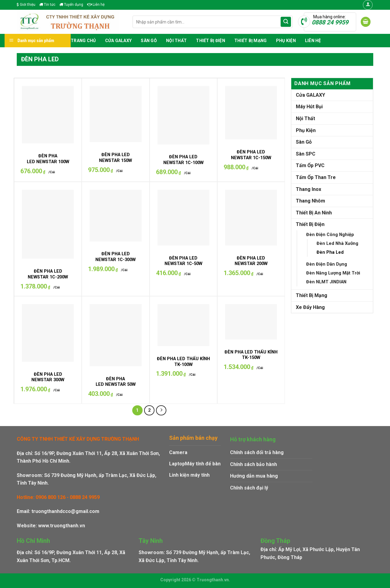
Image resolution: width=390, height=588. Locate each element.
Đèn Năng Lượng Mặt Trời (333, 273)
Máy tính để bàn (203, 464)
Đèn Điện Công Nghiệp (330, 235)
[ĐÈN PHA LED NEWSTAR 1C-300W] (115, 215)
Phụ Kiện (286, 41)
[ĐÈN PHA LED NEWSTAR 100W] (48, 115)
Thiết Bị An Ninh (314, 213)
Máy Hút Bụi (309, 107)
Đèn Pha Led (330, 252)
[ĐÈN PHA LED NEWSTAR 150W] (115, 114)
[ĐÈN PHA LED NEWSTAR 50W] (115, 335)
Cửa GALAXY (119, 41)
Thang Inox (308, 189)
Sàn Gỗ (149, 41)
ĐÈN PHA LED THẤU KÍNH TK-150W (251, 355)
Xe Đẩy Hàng (310, 307)
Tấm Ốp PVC (310, 165)
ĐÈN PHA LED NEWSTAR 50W (116, 382)
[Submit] (286, 22)
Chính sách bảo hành (253, 464)
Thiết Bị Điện (211, 41)
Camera (178, 452)
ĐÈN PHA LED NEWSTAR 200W (251, 261)
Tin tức (47, 5)
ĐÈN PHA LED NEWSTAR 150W (115, 158)
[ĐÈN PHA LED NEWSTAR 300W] (48, 333)
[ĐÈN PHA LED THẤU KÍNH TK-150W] (251, 322)
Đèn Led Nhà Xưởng (337, 244)
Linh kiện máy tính (189, 475)
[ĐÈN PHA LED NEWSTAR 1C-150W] (251, 113)
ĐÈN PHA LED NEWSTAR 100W (48, 159)
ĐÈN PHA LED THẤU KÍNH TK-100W (183, 362)
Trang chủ (83, 41)
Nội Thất (176, 41)
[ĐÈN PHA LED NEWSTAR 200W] (251, 217)
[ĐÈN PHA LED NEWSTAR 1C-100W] (183, 115)
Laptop (177, 464)
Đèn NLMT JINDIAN (326, 282)
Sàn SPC (306, 154)
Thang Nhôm (310, 201)
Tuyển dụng (71, 5)
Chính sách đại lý (249, 488)
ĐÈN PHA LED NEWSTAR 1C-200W (48, 274)
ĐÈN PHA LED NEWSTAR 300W (48, 377)
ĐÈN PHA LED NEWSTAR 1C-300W (115, 257)
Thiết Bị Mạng (251, 41)
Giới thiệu (26, 5)
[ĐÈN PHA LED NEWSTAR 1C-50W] (183, 217)
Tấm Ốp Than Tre (316, 177)
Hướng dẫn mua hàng (254, 476)
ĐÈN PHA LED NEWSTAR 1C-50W (183, 261)
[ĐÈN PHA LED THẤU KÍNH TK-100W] (183, 325)
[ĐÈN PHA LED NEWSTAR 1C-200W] (48, 224)
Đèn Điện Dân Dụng (327, 264)
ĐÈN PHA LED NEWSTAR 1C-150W (251, 155)
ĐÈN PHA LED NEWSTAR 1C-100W (183, 160)
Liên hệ (96, 5)
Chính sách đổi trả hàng (257, 452)
